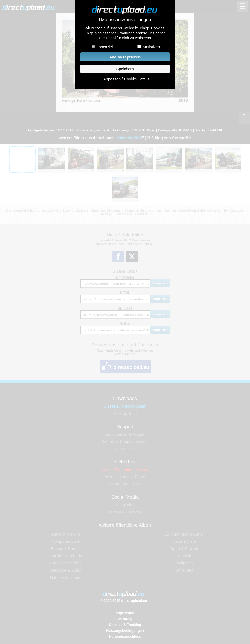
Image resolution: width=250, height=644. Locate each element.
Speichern (125, 69)
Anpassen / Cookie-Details (126, 79)
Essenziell (105, 47)
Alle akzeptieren (125, 57)
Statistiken (151, 47)
